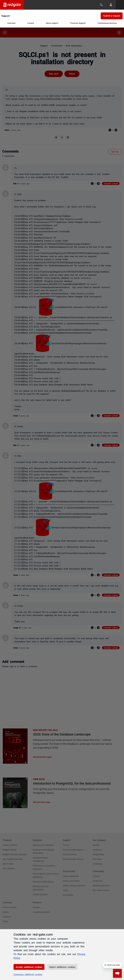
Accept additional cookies (29, 967)
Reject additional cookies (62, 967)
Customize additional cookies (28, 974)
